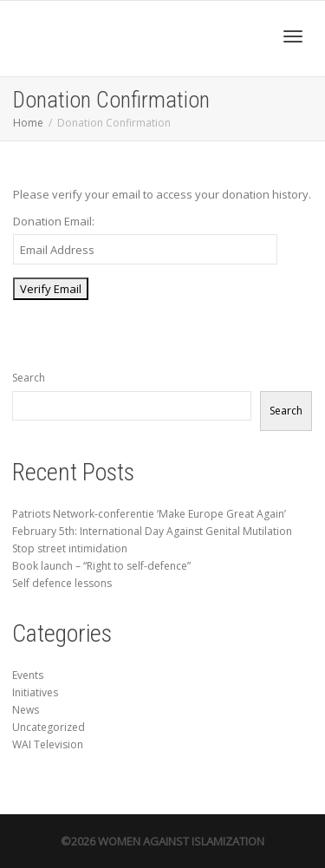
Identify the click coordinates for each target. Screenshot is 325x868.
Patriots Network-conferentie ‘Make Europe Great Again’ (149, 514)
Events (28, 675)
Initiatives (35, 692)
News (26, 710)
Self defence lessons (62, 583)
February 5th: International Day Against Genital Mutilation (152, 531)
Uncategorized (49, 727)
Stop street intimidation (70, 548)
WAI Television (48, 744)
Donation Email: (54, 221)
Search (29, 378)
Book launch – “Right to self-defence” (101, 566)
